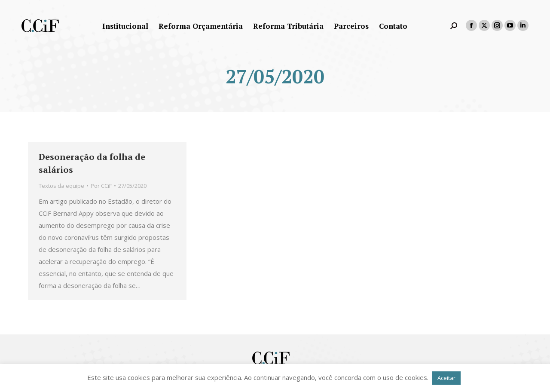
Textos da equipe (61, 186)
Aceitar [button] (446, 378)
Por (101, 186)
